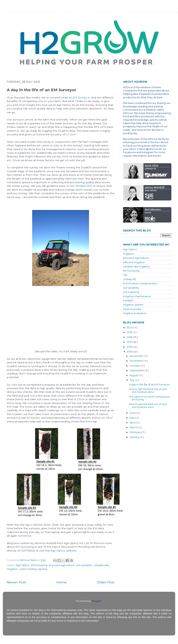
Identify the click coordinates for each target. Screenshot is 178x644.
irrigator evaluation (135, 313)
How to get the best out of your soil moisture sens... (148, 391)
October (135, 366)
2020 (130, 328)
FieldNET (128, 301)
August (134, 375)
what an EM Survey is (75, 97)
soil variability (84, 565)
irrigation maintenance (137, 296)
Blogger (97, 601)
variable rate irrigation (137, 267)
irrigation (129, 254)
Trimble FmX (84, 186)
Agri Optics (23, 565)
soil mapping (131, 292)
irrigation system (133, 305)
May (132, 418)
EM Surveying (39, 565)
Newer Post (16, 582)
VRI (125, 275)
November (137, 361)
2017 (130, 342)
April (133, 423)
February (136, 432)
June (133, 413)
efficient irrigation (134, 262)
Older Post (106, 582)
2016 (130, 347)
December (137, 356)
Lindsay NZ (130, 279)
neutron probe (132, 309)
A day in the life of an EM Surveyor (149, 385)
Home (61, 582)
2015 (130, 352)
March (134, 427)
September (137, 370)
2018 (130, 337)
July (132, 380)
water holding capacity (34, 569)
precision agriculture (62, 565)
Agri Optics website (64, 551)
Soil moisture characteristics (140, 283)
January (135, 437)
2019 (130, 332)
